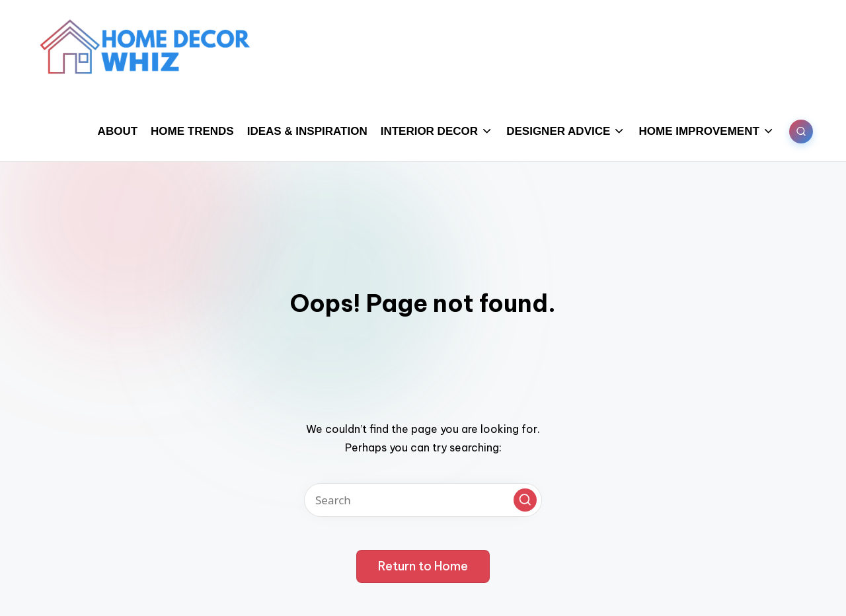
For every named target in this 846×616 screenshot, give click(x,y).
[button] (525, 500)
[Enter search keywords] (423, 500)
